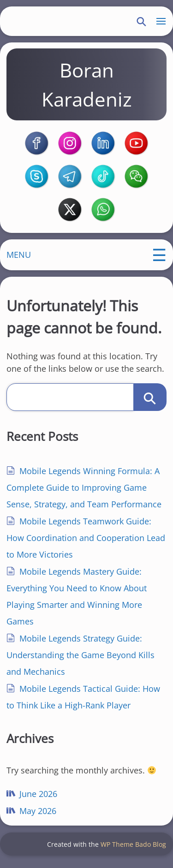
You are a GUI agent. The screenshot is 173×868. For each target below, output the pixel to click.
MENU (19, 259)
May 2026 (38, 815)
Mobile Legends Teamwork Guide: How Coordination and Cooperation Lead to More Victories (86, 542)
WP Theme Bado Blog (133, 849)
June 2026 (39, 798)
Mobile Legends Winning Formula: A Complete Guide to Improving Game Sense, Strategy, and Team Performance (84, 492)
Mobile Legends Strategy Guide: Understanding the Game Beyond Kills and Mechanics (81, 660)
